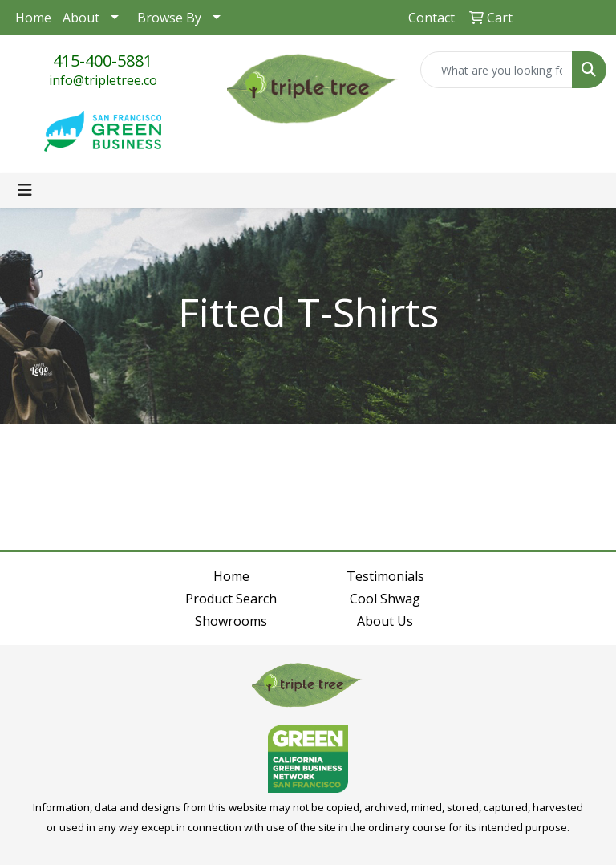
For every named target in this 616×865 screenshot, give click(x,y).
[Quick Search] (496, 70)
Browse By (169, 18)
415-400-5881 (103, 61)
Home (33, 18)
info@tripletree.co (103, 80)
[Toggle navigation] (25, 190)
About (81, 18)
